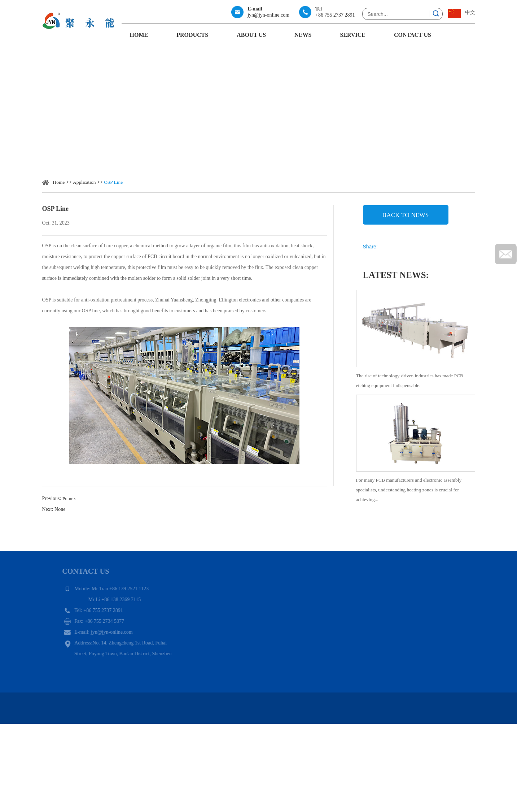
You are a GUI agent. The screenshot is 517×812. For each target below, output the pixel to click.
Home (139, 35)
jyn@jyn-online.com (268, 15)
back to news (405, 216)
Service (353, 35)
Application (85, 182)
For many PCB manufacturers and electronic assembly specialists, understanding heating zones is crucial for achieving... (411, 498)
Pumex (69, 498)
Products (192, 35)
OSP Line (115, 182)
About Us (251, 35)
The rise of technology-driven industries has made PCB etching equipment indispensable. (412, 386)
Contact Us (413, 35)
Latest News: (398, 280)
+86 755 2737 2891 (335, 15)
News (303, 35)
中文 (470, 12)
